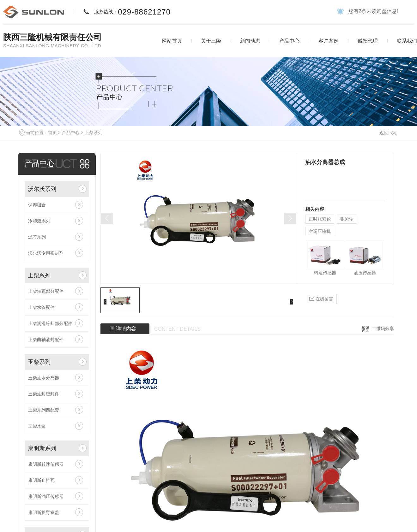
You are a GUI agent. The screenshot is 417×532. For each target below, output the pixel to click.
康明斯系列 (42, 448)
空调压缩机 (320, 231)
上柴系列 (94, 133)
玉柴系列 (39, 362)
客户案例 (329, 41)
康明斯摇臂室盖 (44, 512)
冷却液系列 (39, 221)
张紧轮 (347, 219)
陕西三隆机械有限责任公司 (52, 37)
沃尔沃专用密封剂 (46, 253)
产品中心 (289, 41)
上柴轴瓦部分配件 (46, 291)
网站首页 (172, 41)
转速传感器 (325, 273)
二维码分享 (383, 328)
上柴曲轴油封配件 (46, 340)
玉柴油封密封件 (44, 394)
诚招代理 (368, 41)
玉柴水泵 (37, 426)
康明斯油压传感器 (46, 496)
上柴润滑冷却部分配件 (50, 323)
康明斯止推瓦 (41, 480)
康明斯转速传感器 (46, 464)
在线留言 (321, 299)
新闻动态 (250, 41)
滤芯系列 (37, 237)
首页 (52, 133)
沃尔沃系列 (42, 189)
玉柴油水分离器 (44, 378)
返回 (388, 133)
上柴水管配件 (41, 307)
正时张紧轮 (320, 219)
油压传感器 (365, 273)
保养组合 (37, 205)
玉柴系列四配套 (44, 410)
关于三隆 (211, 41)
